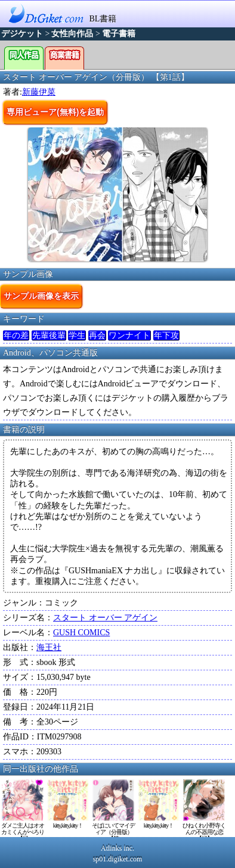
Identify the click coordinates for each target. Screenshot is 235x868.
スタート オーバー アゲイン (105, 618)
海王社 (49, 647)
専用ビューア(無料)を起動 (55, 112)
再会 (97, 335)
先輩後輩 (49, 335)
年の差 (16, 335)
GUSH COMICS (81, 633)
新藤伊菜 (39, 92)
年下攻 (166, 335)
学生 (77, 335)
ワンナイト (129, 335)
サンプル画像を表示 (41, 296)
